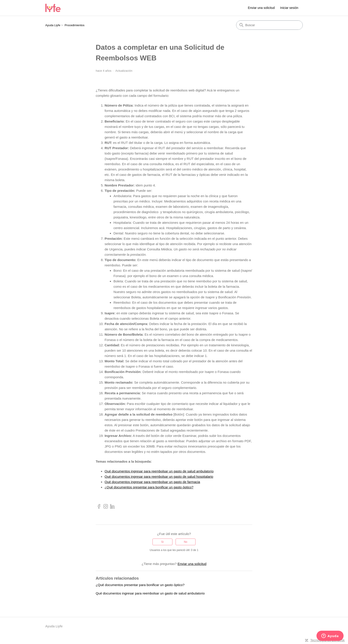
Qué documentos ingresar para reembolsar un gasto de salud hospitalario (159, 477)
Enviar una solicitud (261, 8)
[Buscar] (269, 25)
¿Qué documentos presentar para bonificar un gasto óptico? (149, 487)
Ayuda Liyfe (53, 25)
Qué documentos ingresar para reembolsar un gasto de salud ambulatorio (159, 471)
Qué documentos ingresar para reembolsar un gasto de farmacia (152, 482)
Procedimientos (75, 25)
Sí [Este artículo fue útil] (162, 542)
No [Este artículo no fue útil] (185, 542)
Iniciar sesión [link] (289, 8)
